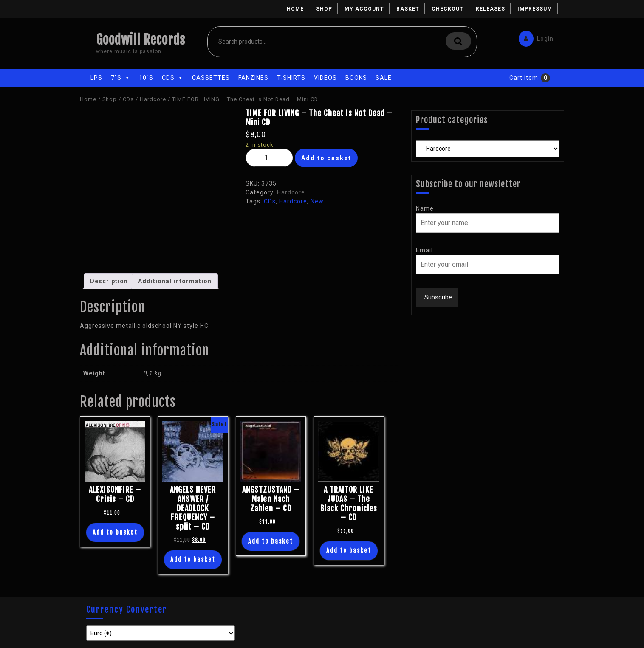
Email (424, 250)
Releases (490, 9)
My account (364, 9)
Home (295, 9)
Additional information (175, 281)
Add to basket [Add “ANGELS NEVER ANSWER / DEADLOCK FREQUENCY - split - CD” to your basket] (193, 559)
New (317, 201)
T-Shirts (291, 78)
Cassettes (211, 78)
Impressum (535, 9)
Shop (324, 9)
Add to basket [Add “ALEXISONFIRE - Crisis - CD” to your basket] (115, 532)
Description (109, 281)
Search (458, 41)
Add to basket (326, 158)
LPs (96, 78)
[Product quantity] (269, 158)
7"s (121, 78)
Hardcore (153, 99)
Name (425, 208)
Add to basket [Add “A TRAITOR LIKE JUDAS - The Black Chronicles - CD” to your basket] (349, 551)
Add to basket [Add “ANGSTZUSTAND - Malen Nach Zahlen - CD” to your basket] (271, 541)
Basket (408, 9)
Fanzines (253, 78)
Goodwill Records (141, 40)
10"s (146, 78)
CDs (173, 78)
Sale (384, 78)
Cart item (524, 78)
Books (356, 78)
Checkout (448, 9)
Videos (325, 78)
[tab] (109, 281)
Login (534, 37)
